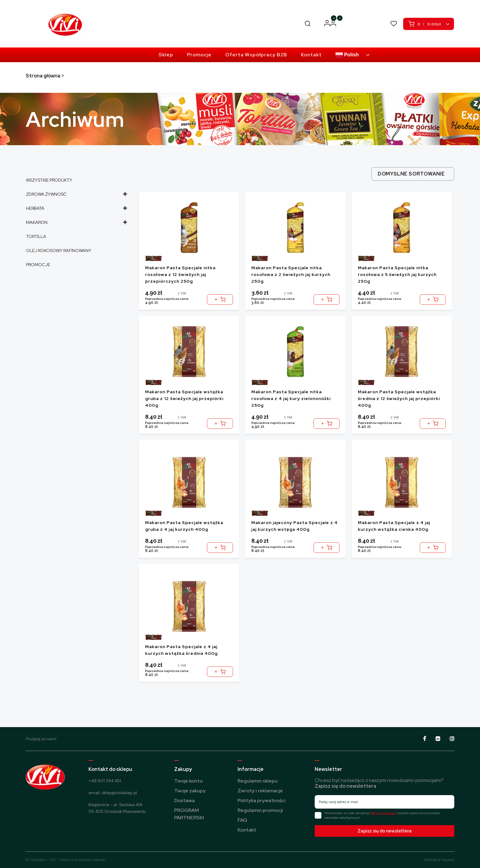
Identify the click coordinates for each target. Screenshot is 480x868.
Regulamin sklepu (258, 781)
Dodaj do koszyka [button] (220, 297)
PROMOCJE (38, 265)
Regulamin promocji (260, 810)
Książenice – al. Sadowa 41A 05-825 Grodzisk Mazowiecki (117, 808)
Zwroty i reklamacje (260, 791)
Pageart (448, 860)
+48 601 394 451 (105, 781)
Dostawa (184, 800)
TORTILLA (36, 236)
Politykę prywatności (383, 813)
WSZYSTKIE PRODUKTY (49, 180)
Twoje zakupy (190, 791)
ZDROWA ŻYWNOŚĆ (76, 194)
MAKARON (76, 222)
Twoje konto (188, 781)
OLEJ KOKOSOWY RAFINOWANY (59, 251)
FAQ (242, 820)
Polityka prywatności (262, 800)
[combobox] (413, 174)
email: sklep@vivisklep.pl (113, 793)
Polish (347, 55)
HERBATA (76, 208)
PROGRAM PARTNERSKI (355, 24)
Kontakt (247, 830)
